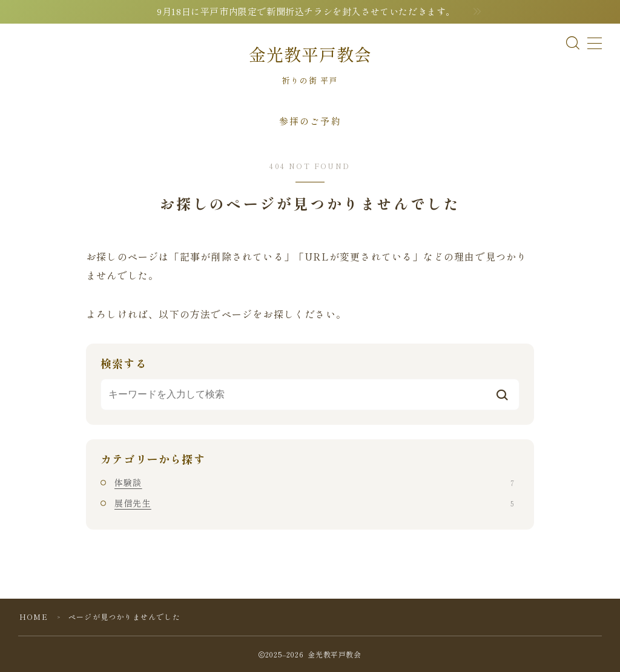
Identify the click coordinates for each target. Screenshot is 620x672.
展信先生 (314, 503)
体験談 (314, 482)
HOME (34, 617)
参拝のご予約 (310, 121)
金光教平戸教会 (310, 54)
